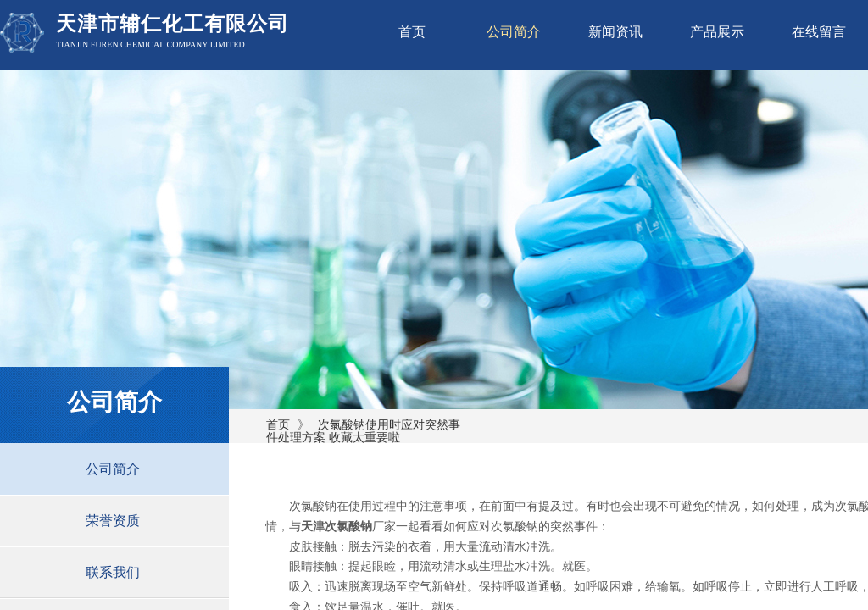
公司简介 (514, 32)
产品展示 (717, 32)
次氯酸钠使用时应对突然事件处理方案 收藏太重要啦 (363, 431)
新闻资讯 (615, 32)
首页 (412, 32)
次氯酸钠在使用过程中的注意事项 (378, 506)
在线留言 (819, 32)
